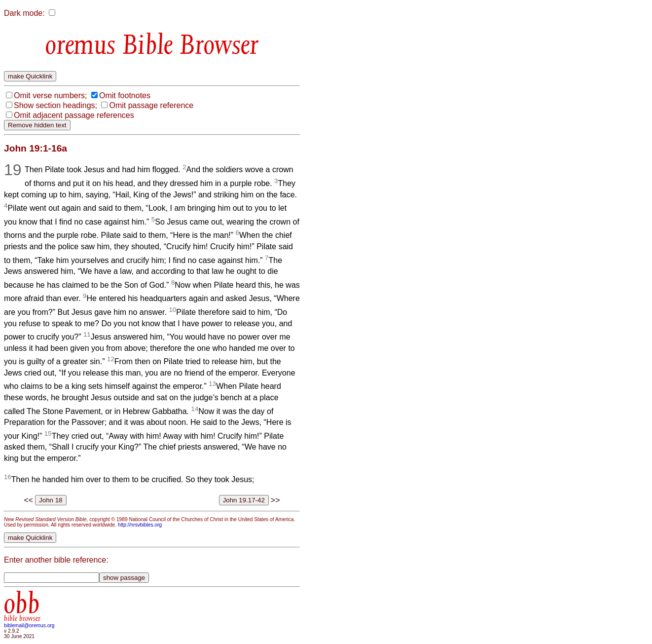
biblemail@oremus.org (29, 625)
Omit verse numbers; (50, 95)
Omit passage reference (151, 105)
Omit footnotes (125, 95)
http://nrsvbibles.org (140, 525)
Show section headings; (55, 105)
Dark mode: (24, 13)
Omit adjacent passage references (74, 115)
